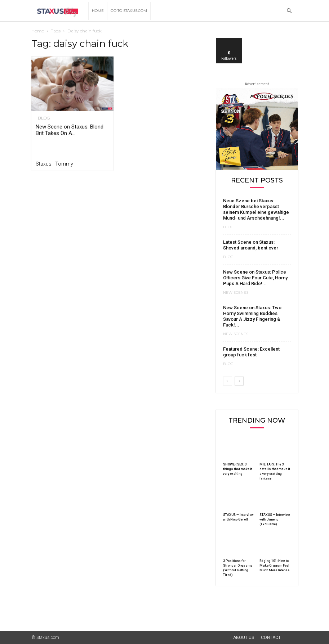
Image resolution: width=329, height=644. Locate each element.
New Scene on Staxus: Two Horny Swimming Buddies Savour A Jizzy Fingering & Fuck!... (252, 316)
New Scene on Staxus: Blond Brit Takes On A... (70, 130)
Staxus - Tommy (54, 164)
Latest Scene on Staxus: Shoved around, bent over (251, 245)
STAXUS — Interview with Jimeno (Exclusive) (275, 519)
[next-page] (239, 381)
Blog (42, 118)
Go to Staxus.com (129, 11)
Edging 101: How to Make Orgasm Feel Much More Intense (274, 566)
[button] (289, 11)
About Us (244, 638)
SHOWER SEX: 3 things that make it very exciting (238, 469)
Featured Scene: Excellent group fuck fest (251, 352)
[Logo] (60, 11)
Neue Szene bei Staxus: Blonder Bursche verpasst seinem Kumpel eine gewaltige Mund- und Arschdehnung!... (256, 209)
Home (98, 11)
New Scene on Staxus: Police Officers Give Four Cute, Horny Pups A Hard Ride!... (255, 278)
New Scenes (236, 293)
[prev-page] (228, 381)
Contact (271, 638)
